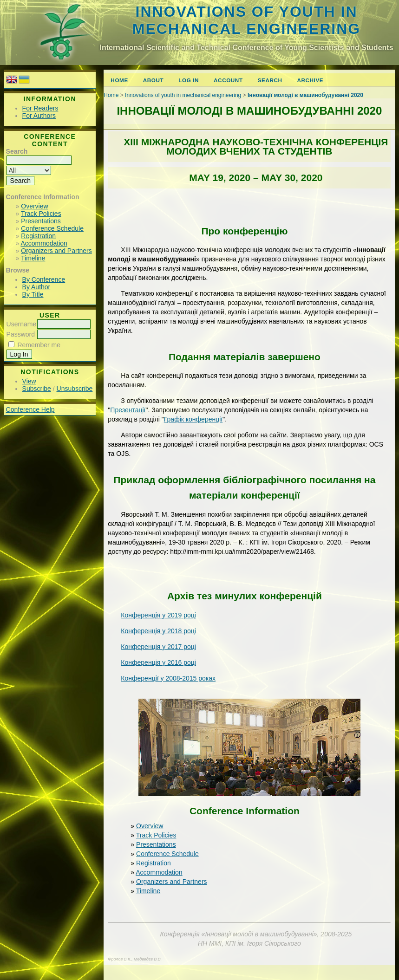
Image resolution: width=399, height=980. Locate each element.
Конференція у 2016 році (158, 662)
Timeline (33, 258)
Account (228, 80)
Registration (38, 236)
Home (119, 80)
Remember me (39, 345)
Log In (189, 80)
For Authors (39, 116)
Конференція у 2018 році (158, 631)
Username (22, 324)
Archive (311, 80)
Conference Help (30, 409)
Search (270, 80)
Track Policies (41, 214)
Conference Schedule (52, 228)
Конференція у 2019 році (158, 615)
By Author (36, 287)
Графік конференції (193, 419)
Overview (34, 206)
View (29, 381)
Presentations (41, 221)
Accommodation (44, 243)
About (153, 80)
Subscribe (37, 389)
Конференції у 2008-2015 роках (168, 678)
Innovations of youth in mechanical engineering (246, 20)
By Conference (44, 279)
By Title (33, 294)
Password (21, 334)
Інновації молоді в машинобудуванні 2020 (305, 95)
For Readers (40, 108)
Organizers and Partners (56, 251)
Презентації (128, 410)
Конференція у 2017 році (158, 647)
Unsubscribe (75, 389)
